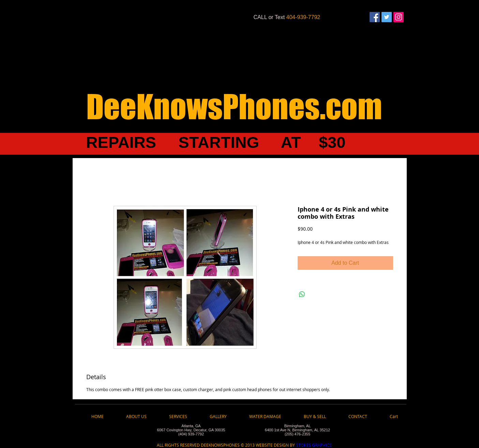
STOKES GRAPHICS (313, 445)
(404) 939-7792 (191, 434)
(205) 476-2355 (297, 434)
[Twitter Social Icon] (387, 17)
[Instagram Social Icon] (399, 17)
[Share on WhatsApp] (302, 294)
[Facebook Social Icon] (375, 17)
